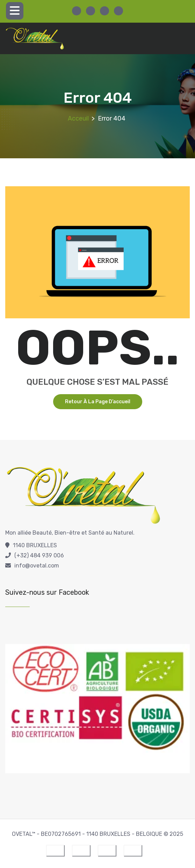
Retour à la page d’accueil (98, 402)
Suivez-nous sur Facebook (47, 592)
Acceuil (78, 118)
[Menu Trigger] (15, 11)
